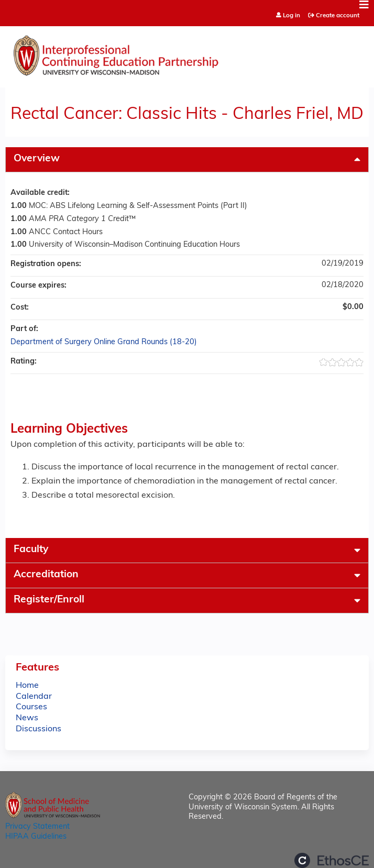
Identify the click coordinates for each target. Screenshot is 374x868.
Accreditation (46, 575)
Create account (338, 16)
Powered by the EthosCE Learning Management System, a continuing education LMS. (332, 860)
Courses (31, 707)
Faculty (31, 550)
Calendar (34, 697)
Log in (291, 16)
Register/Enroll (49, 600)
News (27, 718)
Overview (37, 159)
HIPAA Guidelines (36, 837)
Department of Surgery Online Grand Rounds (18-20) (104, 342)
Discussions (38, 729)
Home (27, 686)
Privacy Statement (37, 827)
